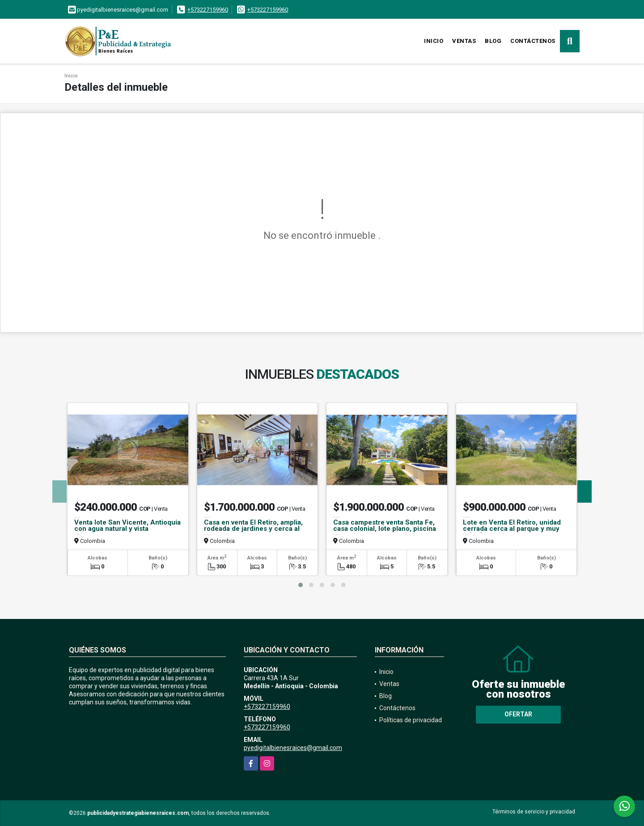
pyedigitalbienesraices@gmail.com (293, 748)
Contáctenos (533, 41)
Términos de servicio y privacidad (534, 812)
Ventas (464, 41)
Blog (493, 41)
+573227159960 (208, 10)
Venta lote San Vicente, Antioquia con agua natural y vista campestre (127, 529)
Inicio (434, 41)
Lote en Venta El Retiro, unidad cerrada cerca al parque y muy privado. (512, 529)
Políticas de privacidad (411, 720)
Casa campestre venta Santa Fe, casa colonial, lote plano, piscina (385, 525)
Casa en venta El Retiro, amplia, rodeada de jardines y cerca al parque (253, 529)
